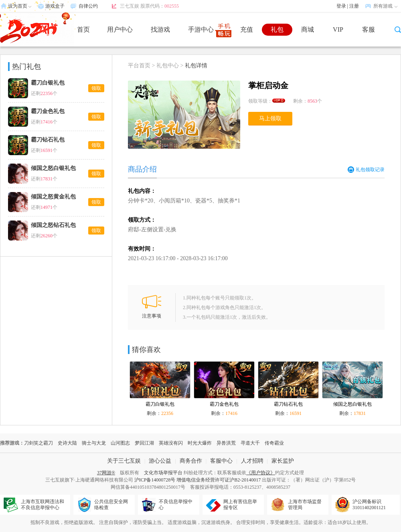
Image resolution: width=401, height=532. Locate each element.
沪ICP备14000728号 (155, 480)
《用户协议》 (261, 473)
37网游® (106, 473)
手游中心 (201, 29)
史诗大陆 (67, 443)
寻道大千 (250, 443)
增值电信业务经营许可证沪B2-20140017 (219, 480)
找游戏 (160, 29)
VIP (338, 29)
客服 (369, 29)
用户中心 (120, 29)
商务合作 (191, 461)
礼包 (277, 29)
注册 (354, 6)
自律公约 (88, 6)
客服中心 (221, 461)
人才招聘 (252, 461)
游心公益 (160, 461)
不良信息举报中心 (176, 505)
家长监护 (283, 461)
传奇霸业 (274, 443)
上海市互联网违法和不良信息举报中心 (43, 505)
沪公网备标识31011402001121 (369, 505)
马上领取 (270, 118)
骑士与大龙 (94, 443)
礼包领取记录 (366, 170)
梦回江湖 (144, 443)
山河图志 (120, 443)
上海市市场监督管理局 (305, 505)
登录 (341, 6)
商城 (308, 29)
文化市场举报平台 (163, 473)
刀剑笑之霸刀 (38, 443)
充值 (247, 29)
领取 (96, 88)
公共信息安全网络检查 (111, 505)
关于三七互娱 (124, 461)
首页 (83, 29)
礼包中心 (168, 66)
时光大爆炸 (200, 443)
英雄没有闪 (171, 443)
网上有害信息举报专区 (240, 505)
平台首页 (139, 66)
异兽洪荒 (226, 443)
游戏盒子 (55, 6)
